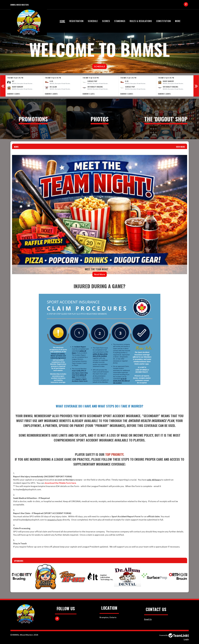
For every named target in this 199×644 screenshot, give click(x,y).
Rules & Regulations (141, 21)
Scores (106, 21)
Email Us (148, 619)
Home (62, 21)
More (178, 21)
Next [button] (196, 86)
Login (186, 639)
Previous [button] (3, 86)
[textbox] (100, 341)
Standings (120, 21)
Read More (100, 274)
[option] (24, 86)
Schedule (93, 21)
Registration (76, 21)
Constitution (164, 21)
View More (181, 147)
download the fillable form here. (61, 483)
